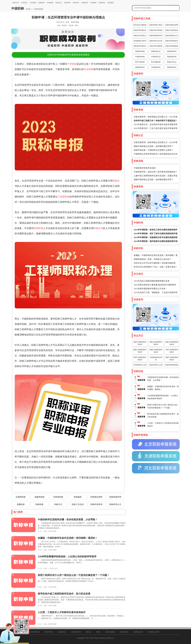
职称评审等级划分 (172, 41)
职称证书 (98, 228)
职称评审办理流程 (156, 30)
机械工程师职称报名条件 (156, 351)
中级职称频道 (38, 9)
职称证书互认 (172, 62)
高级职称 (102, 3)
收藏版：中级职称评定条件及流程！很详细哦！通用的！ (68, 538)
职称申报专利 (96, 504)
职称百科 (76, 3)
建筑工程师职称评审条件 (140, 351)
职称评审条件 (49, 632)
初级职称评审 (172, 51)
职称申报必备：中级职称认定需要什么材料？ (154, 150)
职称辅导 (42, 3)
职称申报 (38, 228)
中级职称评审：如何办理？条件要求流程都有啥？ (156, 172)
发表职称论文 (62, 632)
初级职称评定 (140, 67)
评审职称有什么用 (140, 365)
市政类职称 (58, 497)
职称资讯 (67, 3)
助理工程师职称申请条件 (140, 359)
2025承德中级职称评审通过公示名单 (150, 289)
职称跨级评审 (115, 497)
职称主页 (16, 3)
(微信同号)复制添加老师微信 (68, 55)
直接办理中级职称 (156, 46)
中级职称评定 (156, 67)
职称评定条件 (124, 632)
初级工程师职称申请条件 (156, 343)
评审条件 (24, 3)
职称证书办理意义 (140, 36)
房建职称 (21, 504)
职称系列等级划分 (140, 46)
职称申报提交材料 (172, 25)
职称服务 (78, 497)
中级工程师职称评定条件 (172, 351)
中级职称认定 (156, 57)
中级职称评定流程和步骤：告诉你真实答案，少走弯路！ (68, 520)
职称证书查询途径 (172, 30)
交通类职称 (21, 497)
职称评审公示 (115, 504)
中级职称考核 (140, 57)
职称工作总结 (78, 504)
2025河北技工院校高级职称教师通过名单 (152, 281)
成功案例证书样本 (140, 41)
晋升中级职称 (140, 62)
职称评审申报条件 (140, 30)
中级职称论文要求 (153, 632)
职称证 (116, 181)
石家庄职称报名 (110, 632)
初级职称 (85, 3)
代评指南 (33, 3)
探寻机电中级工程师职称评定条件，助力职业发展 (64, 594)
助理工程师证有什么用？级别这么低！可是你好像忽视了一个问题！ (74, 575)
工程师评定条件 (138, 632)
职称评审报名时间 (156, 36)
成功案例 (110, 3)
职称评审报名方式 (172, 36)
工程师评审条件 (35, 632)
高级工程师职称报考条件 (172, 359)
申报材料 (50, 3)
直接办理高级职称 (172, 46)
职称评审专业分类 (156, 41)
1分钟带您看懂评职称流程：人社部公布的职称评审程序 (67, 557)
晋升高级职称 (156, 62)
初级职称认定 (156, 51)
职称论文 (59, 3)
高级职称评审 (172, 57)
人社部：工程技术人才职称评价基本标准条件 (62, 612)
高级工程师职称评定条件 (140, 343)
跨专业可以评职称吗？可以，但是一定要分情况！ (156, 267)
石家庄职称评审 (76, 632)
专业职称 (89, 69)
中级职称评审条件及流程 (145, 168)
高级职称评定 (172, 67)
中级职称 (93, 3)
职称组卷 (39, 504)
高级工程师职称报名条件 (172, 343)
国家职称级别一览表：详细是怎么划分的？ (153, 259)
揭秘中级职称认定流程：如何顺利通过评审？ (154, 146)
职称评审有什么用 (156, 365)
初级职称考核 (140, 51)
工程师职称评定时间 (156, 359)
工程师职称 (64, 197)
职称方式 (58, 504)
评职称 (28, 9)
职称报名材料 (96, 497)
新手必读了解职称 (140, 25)
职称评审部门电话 (156, 25)
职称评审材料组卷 (172, 365)
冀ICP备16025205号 (95, 642)
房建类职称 (39, 497)
